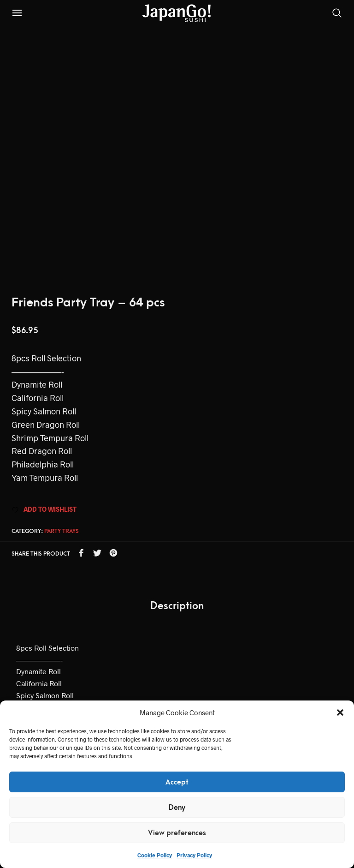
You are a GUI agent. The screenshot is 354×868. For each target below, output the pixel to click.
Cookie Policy (155, 855)
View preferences (177, 833)
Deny (177, 808)
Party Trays (62, 531)
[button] (340, 712)
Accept (177, 782)
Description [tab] (177, 606)
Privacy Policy (194, 855)
